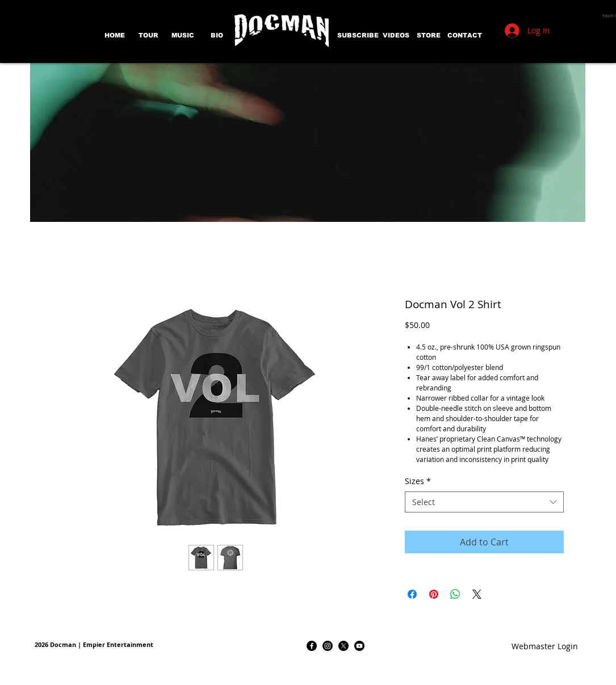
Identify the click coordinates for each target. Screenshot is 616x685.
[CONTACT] (465, 36)
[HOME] (115, 36)
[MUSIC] (183, 36)
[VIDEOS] (396, 36)
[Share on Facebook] (412, 594)
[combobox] (484, 502)
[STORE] (429, 36)
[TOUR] (149, 36)
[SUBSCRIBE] (358, 36)
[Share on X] (477, 594)
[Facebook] (312, 646)
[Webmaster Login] (545, 646)
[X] (343, 646)
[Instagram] (328, 646)
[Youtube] (359, 646)
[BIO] (217, 36)
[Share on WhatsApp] (455, 594)
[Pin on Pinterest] (434, 594)
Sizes (418, 481)
